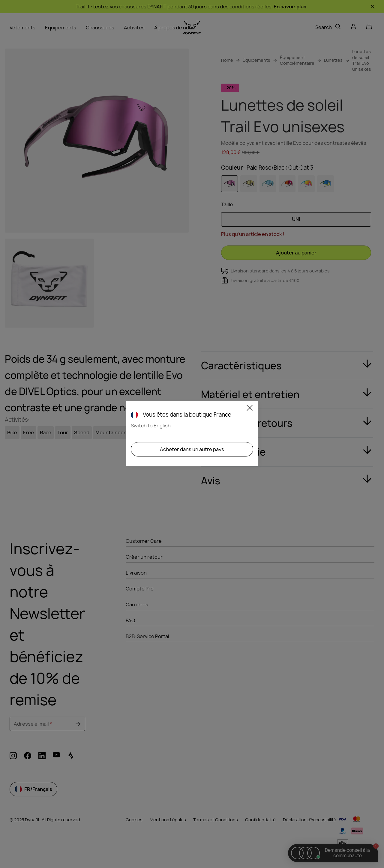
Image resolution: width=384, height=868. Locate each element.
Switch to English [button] (151, 426)
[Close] (250, 409)
